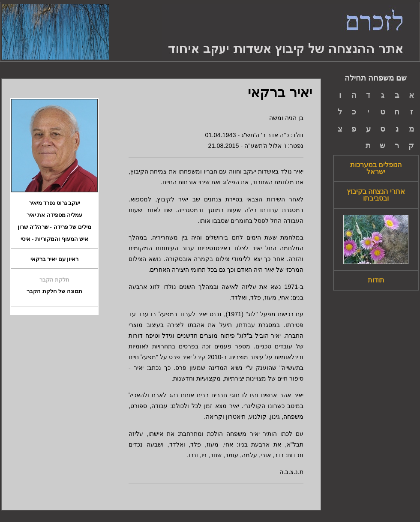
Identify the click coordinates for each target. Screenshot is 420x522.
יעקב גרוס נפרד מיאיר (55, 203)
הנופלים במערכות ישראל (376, 168)
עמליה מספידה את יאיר (55, 215)
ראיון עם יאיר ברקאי (55, 259)
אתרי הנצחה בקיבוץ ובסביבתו (376, 195)
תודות (376, 280)
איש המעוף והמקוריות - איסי (55, 239)
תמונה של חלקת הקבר (54, 291)
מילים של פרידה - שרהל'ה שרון (54, 227)
